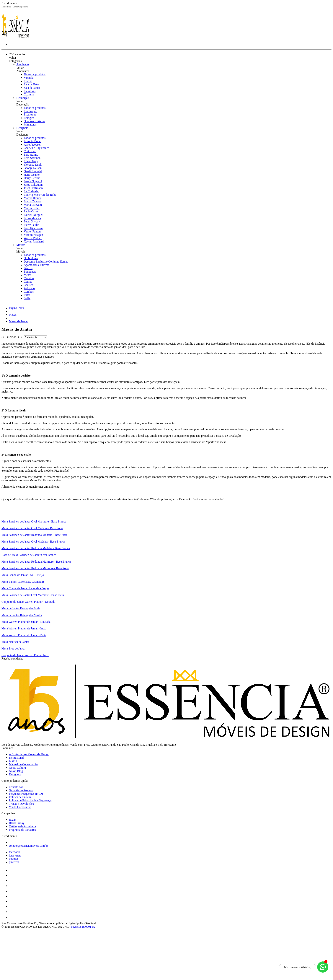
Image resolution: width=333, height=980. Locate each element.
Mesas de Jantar (18, 321)
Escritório (30, 91)
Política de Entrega (20, 797)
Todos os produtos (35, 74)
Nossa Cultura (17, 768)
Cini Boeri (30, 151)
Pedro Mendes (32, 218)
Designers (22, 128)
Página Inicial (17, 308)
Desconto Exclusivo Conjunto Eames (46, 262)
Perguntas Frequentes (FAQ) (26, 794)
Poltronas (29, 288)
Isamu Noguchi (33, 181)
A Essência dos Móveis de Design (29, 754)
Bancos (28, 268)
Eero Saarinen (32, 158)
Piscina (28, 81)
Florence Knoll (33, 165)
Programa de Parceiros (22, 830)
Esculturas (30, 114)
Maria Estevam (33, 205)
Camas (28, 282)
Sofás (27, 298)
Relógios (29, 118)
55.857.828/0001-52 (83, 927)
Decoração (23, 98)
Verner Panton (32, 231)
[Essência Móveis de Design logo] (15, 38)
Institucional (16, 758)
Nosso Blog (6, 7)
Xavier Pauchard (34, 241)
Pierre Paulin (31, 225)
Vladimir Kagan (33, 235)
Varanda (29, 78)
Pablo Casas (31, 211)
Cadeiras (29, 278)
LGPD (13, 761)
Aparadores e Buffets (36, 265)
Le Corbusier (32, 191)
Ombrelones (31, 258)
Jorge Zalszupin (33, 185)
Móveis (21, 245)
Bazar (12, 820)
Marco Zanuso (32, 201)
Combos (29, 292)
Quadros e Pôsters (35, 121)
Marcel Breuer (32, 198)
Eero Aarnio (31, 155)
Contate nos (16, 787)
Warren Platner (33, 238)
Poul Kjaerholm (33, 228)
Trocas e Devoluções (21, 804)
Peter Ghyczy (32, 221)
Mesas (28, 275)
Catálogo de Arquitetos (23, 826)
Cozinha (29, 94)
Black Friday (17, 823)
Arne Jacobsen (32, 145)
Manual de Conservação (23, 764)
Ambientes (23, 64)
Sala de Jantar (32, 88)
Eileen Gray (31, 161)
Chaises (28, 285)
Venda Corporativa (21, 7)
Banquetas (30, 272)
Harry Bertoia (32, 178)
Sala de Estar (32, 84)
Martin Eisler (32, 208)
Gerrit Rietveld (33, 171)
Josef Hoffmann (33, 188)
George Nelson (33, 168)
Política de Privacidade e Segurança (30, 800)
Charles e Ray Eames (36, 148)
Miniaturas (30, 124)
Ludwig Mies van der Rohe (40, 195)
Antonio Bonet (33, 141)
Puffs (27, 295)
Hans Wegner (32, 175)
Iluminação (30, 111)
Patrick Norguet (33, 215)
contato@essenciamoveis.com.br (28, 846)
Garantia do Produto (21, 790)
